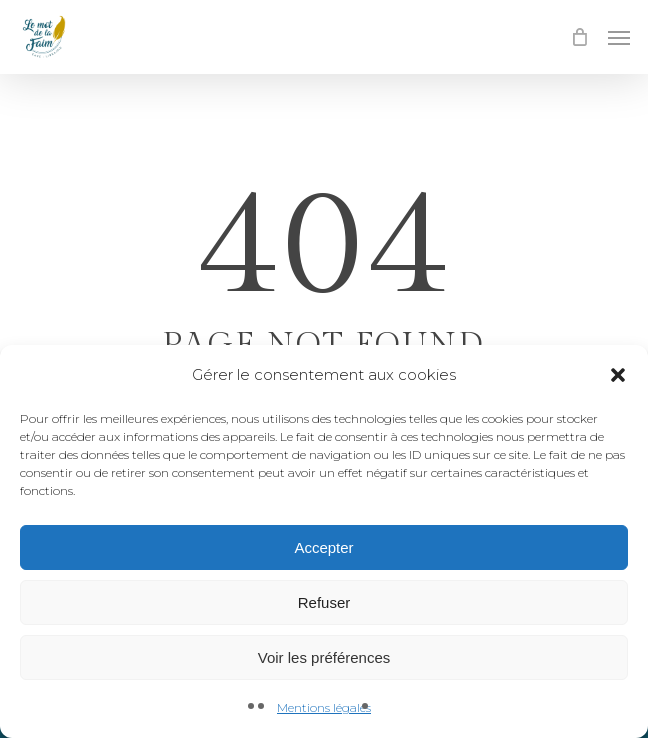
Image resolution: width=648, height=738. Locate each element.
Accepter (323, 547)
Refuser (324, 602)
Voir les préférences (324, 657)
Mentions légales (324, 707)
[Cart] (579, 37)
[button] (618, 375)
